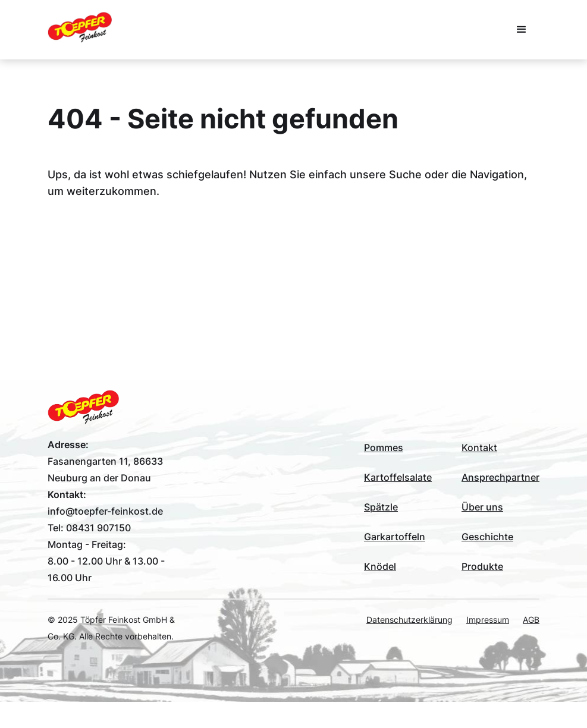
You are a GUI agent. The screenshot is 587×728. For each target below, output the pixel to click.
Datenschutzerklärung (409, 620)
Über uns (482, 507)
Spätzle (381, 507)
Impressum (488, 620)
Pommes (384, 447)
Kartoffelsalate (398, 477)
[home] (80, 27)
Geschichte (487, 537)
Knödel (380, 566)
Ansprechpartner (500, 477)
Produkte (482, 566)
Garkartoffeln (395, 537)
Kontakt (479, 447)
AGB (531, 620)
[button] (522, 30)
